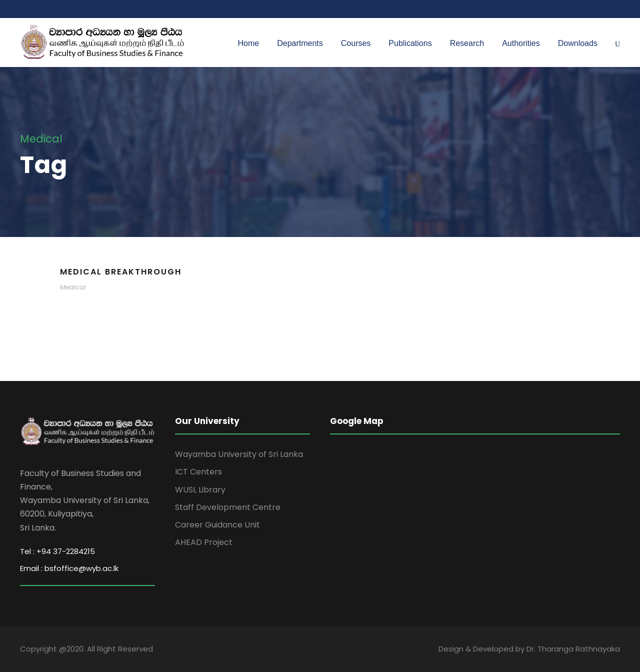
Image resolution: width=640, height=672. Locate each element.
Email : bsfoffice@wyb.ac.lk (69, 568)
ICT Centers (198, 472)
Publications (410, 43)
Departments (300, 43)
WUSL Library (200, 490)
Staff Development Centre (228, 507)
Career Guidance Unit (217, 525)
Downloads (578, 43)
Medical (73, 287)
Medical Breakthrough (121, 272)
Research (467, 43)
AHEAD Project (204, 542)
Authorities (521, 43)
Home (249, 43)
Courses (356, 43)
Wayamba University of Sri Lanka (239, 454)
